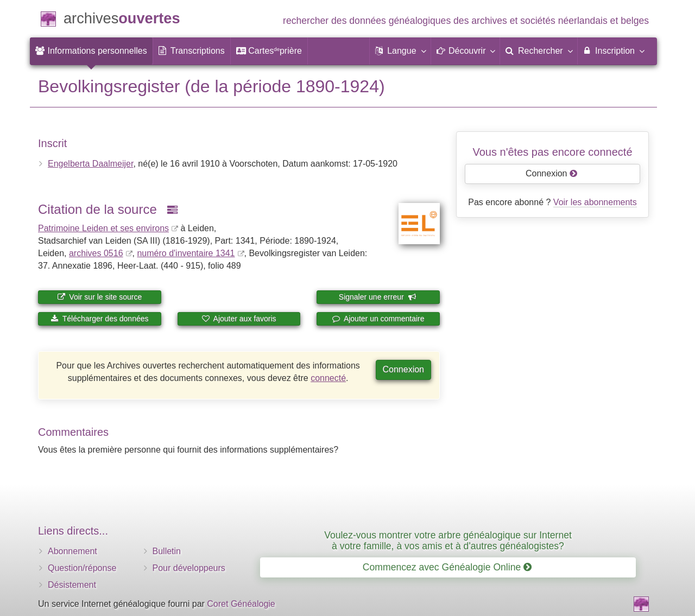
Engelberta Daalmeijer (90, 164)
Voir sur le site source (99, 297)
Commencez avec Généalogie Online (447, 567)
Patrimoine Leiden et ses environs (103, 228)
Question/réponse (82, 568)
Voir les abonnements (595, 202)
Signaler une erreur (378, 297)
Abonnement (72, 551)
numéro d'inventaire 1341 (186, 253)
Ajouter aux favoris (239, 319)
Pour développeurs (189, 568)
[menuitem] (91, 51)
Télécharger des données (99, 319)
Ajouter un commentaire (378, 319)
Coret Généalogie (241, 604)
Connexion (404, 369)
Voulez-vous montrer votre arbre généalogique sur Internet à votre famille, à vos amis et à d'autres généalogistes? (448, 540)
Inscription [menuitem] (613, 50)
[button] (400, 51)
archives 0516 (96, 253)
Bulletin (167, 551)
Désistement (72, 585)
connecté (328, 378)
